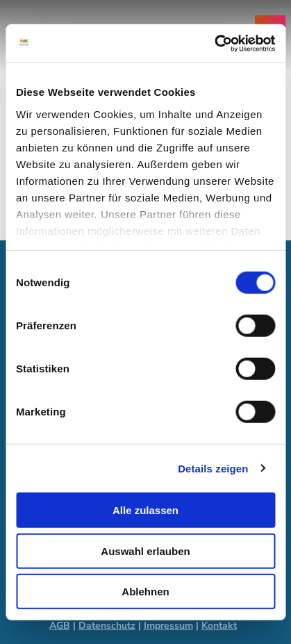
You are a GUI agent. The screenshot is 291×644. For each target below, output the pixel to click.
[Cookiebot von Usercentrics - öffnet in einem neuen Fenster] (214, 43)
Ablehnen (145, 592)
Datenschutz (107, 626)
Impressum (168, 626)
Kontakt (219, 626)
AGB (60, 626)
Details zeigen (213, 468)
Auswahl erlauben (145, 551)
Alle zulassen (145, 510)
